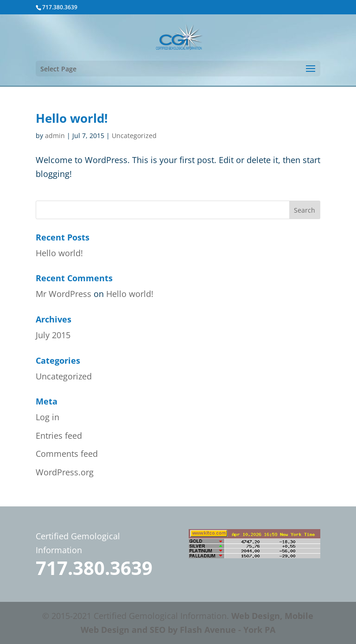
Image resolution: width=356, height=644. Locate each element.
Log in (48, 417)
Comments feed (67, 454)
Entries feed (59, 436)
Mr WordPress (64, 294)
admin (55, 136)
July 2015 (53, 335)
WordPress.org (65, 472)
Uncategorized (134, 136)
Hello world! (72, 118)
